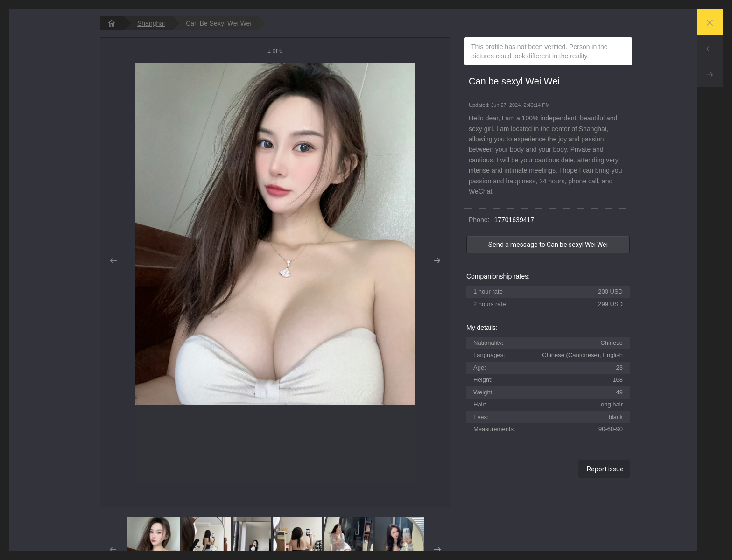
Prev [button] (113, 261)
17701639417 (514, 220)
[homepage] (112, 23)
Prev (710, 49)
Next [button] (437, 261)
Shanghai (151, 23)
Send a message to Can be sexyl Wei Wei (548, 245)
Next (710, 75)
